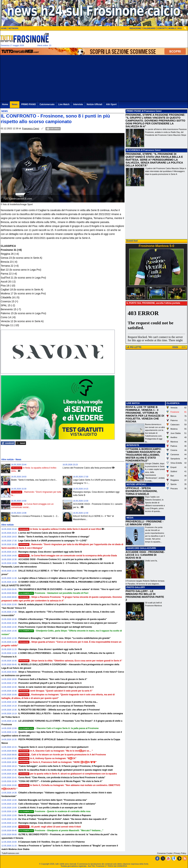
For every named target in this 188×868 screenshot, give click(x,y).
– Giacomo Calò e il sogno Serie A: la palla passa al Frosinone (59, 728)
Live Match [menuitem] (64, 104)
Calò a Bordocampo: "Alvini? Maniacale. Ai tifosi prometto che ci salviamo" (57, 804)
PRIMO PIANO (134, 111)
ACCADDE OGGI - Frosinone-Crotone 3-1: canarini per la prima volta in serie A (59, 559)
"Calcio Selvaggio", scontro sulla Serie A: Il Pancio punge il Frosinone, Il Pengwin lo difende (66, 766)
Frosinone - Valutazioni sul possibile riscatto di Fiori (53, 593)
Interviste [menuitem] (78, 104)
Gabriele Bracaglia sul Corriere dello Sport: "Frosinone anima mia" (53, 800)
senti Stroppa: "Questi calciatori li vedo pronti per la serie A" (55, 691)
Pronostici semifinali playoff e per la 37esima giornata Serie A (50, 683)
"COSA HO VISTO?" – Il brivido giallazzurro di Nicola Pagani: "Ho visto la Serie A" (60, 781)
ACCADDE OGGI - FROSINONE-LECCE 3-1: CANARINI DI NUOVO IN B (145, 555)
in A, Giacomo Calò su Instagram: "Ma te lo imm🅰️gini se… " (56, 751)
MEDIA (130, 518)
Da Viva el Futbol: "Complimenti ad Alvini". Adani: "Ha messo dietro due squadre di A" (63, 819)
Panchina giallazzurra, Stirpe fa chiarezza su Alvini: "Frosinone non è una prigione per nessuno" (68, 623)
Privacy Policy (180, 853)
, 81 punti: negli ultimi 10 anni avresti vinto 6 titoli (50, 827)
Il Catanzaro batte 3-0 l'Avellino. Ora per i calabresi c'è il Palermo (52, 842)
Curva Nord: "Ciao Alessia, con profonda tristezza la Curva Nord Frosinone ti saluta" (62, 778)
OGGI (175, 347)
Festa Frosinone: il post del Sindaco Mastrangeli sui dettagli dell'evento (55, 627)
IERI (184, 347)
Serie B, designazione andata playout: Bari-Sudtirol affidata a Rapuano (55, 815)
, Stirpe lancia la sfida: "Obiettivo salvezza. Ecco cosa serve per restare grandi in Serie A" (70, 661)
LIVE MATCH (133, 403)
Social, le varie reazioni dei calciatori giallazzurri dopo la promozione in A (56, 687)
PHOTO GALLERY (136, 587)
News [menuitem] (15, 104)
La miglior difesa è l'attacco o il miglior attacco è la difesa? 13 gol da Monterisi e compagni (65, 578)
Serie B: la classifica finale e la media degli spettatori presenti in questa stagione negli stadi (66, 770)
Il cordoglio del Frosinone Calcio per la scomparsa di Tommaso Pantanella (57, 706)
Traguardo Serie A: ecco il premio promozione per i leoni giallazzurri (53, 747)
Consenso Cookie (165, 853)
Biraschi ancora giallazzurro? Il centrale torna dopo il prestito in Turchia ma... (58, 702)
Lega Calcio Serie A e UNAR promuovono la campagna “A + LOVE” (53, 541)
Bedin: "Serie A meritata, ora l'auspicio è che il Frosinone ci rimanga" (54, 537)
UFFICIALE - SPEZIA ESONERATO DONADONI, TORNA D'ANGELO (141, 491)
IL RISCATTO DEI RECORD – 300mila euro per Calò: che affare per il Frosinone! (59, 710)
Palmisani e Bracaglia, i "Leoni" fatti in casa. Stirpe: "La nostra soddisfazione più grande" (65, 638)
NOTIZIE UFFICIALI (136, 484)
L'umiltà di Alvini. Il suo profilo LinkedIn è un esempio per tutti (50, 808)
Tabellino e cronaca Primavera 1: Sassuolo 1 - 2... (35, 516)
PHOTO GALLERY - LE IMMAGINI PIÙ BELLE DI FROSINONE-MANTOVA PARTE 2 (145, 595)
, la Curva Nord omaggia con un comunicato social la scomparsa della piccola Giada (68, 556)
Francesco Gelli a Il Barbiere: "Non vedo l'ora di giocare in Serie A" (53, 679)
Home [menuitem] (5, 104)
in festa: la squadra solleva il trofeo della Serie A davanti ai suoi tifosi (60, 529)
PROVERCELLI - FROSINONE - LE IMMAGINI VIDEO (144, 523)
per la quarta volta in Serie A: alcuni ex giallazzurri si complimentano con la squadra (68, 774)
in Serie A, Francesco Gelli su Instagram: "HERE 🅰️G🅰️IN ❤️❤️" (58, 762)
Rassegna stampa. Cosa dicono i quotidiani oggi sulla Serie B (50, 552)
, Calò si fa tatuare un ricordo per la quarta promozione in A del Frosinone (62, 755)
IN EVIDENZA (133, 150)
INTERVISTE (133, 445)
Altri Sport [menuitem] (111, 104)
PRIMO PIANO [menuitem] (29, 104)
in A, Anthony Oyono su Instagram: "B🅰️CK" (47, 758)
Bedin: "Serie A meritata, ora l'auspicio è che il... (34, 480)
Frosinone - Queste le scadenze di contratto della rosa (54, 811)
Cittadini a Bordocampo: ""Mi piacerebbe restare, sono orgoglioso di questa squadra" (63, 619)
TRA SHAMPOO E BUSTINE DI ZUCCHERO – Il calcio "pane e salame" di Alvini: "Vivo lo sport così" (69, 589)
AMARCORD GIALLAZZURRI (141, 548)
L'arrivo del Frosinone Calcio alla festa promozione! (87, 468)
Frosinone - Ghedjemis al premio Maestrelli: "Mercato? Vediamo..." (61, 831)
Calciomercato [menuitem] (47, 104)
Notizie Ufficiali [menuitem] (94, 104)
